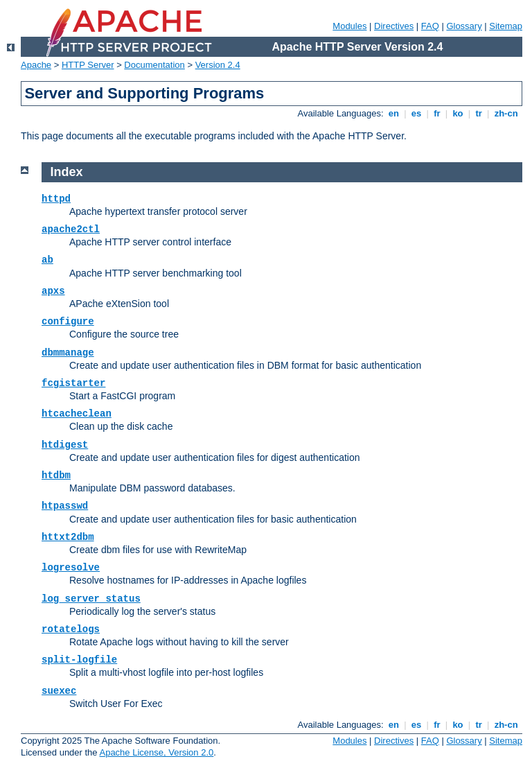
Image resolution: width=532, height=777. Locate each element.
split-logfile (79, 660)
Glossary (464, 26)
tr (479, 113)
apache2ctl (71, 229)
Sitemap (506, 26)
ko (458, 113)
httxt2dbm (68, 537)
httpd (56, 199)
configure (68, 322)
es (416, 113)
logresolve (71, 568)
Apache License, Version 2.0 (156, 752)
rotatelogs (71, 629)
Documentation (154, 65)
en (393, 113)
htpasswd (65, 506)
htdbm (56, 475)
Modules (349, 26)
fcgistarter (73, 383)
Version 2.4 (218, 65)
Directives (394, 26)
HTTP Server (88, 65)
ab (47, 260)
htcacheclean (77, 414)
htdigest (65, 445)
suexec (59, 691)
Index (67, 172)
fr (437, 113)
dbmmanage (68, 353)
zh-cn (506, 113)
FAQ (430, 26)
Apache (36, 65)
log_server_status (91, 599)
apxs (53, 291)
